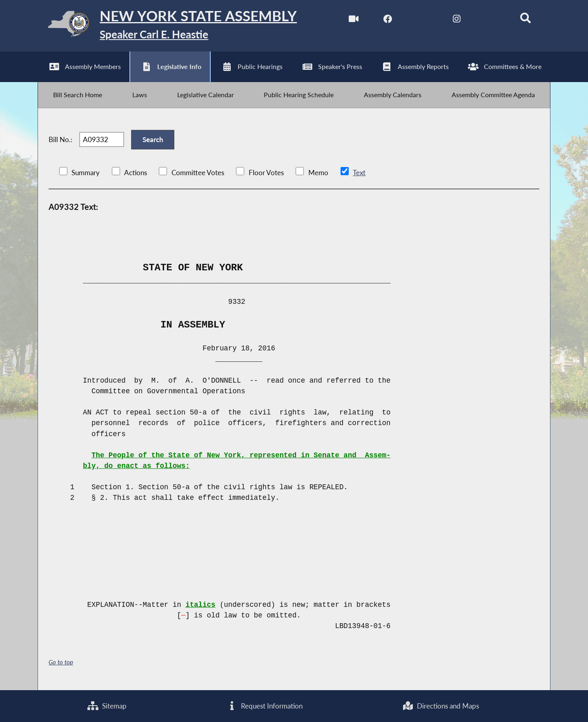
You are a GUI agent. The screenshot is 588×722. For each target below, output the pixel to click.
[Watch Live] (353, 20)
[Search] (525, 20)
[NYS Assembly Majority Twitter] (422, 20)
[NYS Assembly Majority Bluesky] (491, 20)
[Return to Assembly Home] (167, 26)
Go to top (61, 663)
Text (359, 174)
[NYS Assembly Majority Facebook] (388, 20)
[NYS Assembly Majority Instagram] (456, 20)
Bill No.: (60, 141)
